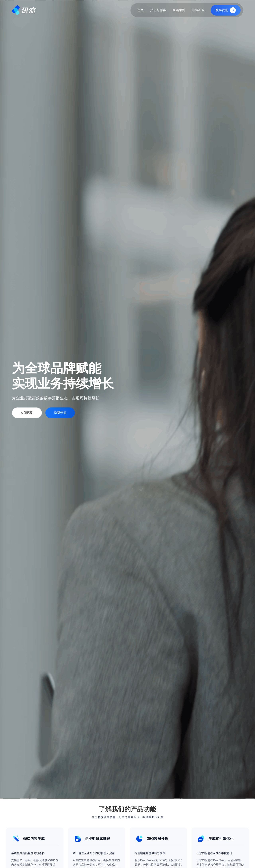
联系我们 (226, 10)
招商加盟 (198, 10)
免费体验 (60, 413)
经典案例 (179, 10)
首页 (141, 10)
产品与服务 (158, 10)
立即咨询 (27, 413)
